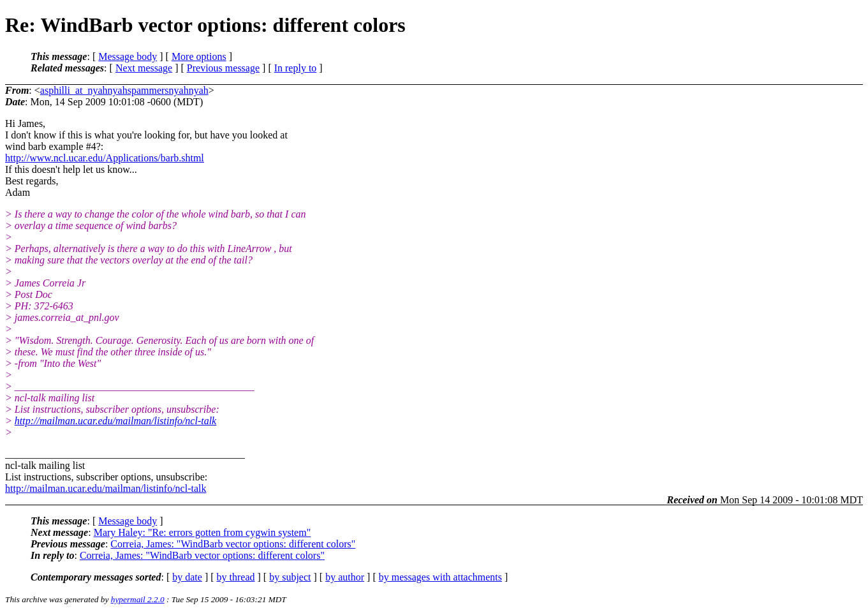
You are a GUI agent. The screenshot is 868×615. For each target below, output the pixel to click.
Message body (128, 56)
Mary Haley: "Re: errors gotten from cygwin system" (202, 532)
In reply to (296, 68)
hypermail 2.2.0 (138, 599)
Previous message (223, 68)
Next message (144, 68)
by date (187, 577)
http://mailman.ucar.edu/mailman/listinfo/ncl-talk (115, 421)
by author (345, 577)
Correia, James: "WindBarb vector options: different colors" (233, 544)
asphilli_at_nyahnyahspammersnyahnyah (124, 90)
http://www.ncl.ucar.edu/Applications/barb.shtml (105, 158)
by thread (236, 577)
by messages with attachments (440, 577)
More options (199, 56)
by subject (290, 577)
